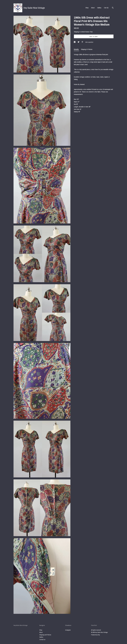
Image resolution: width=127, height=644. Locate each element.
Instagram (68, 630)
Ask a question (89, 42)
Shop (87, 8)
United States (85, 32)
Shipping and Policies (45, 635)
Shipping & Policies (87, 49)
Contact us (42, 640)
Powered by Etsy (95, 635)
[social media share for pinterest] (83, 42)
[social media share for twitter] (79, 42)
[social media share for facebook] (75, 42)
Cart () (106, 8)
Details (76, 49)
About (93, 8)
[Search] (113, 8)
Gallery (99, 8)
